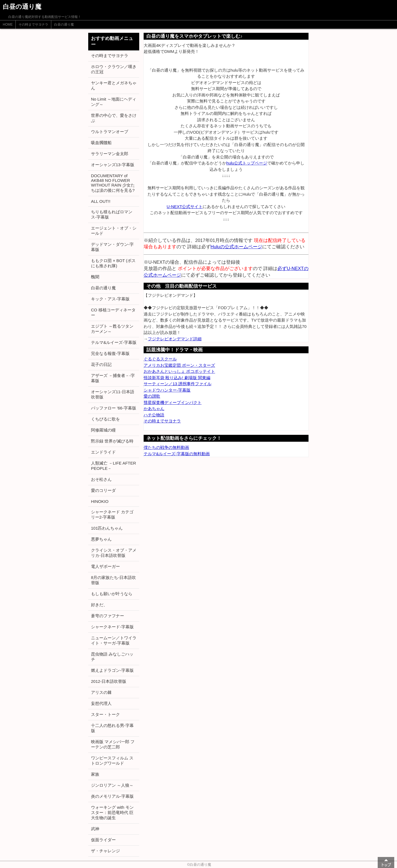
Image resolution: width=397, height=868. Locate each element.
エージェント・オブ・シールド (114, 231)
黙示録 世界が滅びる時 (112, 441)
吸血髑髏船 (101, 143)
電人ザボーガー (105, 566)
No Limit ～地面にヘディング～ (114, 102)
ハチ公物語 (154, 415)
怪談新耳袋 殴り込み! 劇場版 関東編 (177, 378)
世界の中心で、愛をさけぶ (114, 118)
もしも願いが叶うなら (112, 594)
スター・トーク (105, 714)
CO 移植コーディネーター (113, 312)
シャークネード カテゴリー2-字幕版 (112, 514)
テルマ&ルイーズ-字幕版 (114, 342)
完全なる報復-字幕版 (110, 353)
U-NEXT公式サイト (185, 207)
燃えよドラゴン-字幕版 (112, 670)
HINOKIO (100, 501)
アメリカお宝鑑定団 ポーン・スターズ (179, 365)
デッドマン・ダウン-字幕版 (112, 247)
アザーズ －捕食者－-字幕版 (113, 378)
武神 (95, 829)
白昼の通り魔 (64, 25)
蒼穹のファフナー (108, 616)
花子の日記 (101, 364)
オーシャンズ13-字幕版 (113, 165)
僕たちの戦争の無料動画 (166, 447)
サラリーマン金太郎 (110, 154)
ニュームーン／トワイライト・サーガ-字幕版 (114, 640)
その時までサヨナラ (33, 25)
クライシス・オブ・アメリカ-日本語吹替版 (114, 553)
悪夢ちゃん (101, 539)
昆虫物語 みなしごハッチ (112, 657)
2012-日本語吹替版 (109, 681)
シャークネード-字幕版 (112, 627)
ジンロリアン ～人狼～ (112, 785)
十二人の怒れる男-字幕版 (112, 728)
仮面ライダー (103, 840)
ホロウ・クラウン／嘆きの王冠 (114, 69)
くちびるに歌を (105, 419)
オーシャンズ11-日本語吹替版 (113, 394)
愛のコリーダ (103, 490)
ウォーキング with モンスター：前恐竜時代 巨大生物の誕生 (112, 812)
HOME (8, 25)
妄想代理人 (101, 703)
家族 (95, 774)
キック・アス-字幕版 (110, 299)
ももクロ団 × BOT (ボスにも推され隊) (113, 263)
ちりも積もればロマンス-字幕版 (112, 214)
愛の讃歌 (152, 396)
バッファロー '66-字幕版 (114, 408)
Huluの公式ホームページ (236, 247)
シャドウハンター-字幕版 (167, 390)
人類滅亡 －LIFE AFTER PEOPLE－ (113, 466)
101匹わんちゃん (107, 528)
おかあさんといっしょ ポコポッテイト (179, 371)
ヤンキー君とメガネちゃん (114, 85)
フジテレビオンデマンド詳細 (175, 339)
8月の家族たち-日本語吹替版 (113, 580)
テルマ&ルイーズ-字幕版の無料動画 (177, 454)
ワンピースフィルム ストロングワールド (112, 761)
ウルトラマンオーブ (110, 132)
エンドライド (103, 452)
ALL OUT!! (101, 201)
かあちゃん (154, 409)
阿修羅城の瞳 (103, 430)
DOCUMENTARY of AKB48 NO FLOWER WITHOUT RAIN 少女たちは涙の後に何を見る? (113, 183)
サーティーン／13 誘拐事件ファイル (178, 384)
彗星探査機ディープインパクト (173, 402)
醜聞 (95, 277)
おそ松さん (101, 479)
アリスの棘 (101, 692)
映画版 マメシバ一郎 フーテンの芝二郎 (113, 744)
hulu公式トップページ (247, 163)
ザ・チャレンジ (105, 851)
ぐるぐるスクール (160, 359)
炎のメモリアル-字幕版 (112, 796)
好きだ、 (99, 605)
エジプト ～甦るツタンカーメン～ (112, 329)
